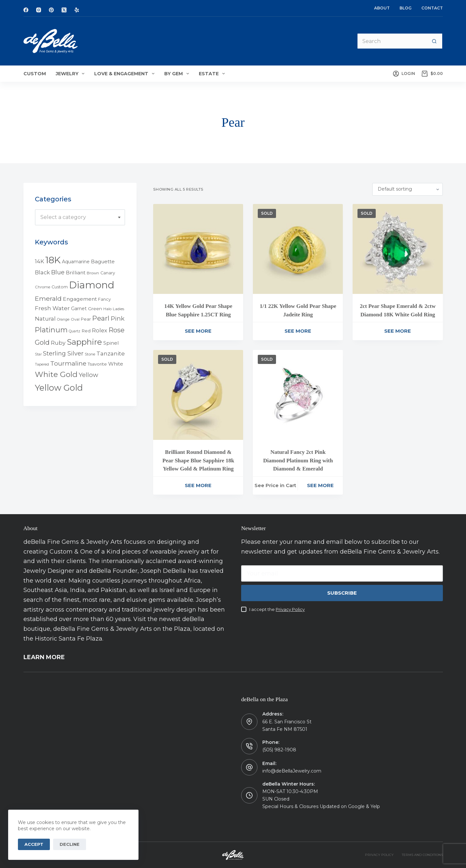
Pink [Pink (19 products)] (118, 318)
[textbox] (80, 217)
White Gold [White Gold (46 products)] (56, 374)
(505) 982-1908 (279, 750)
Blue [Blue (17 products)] (58, 272)
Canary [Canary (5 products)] (108, 273)
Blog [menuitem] (406, 8)
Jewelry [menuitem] (72, 74)
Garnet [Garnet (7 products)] (79, 309)
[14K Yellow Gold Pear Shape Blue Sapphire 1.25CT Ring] (198, 249)
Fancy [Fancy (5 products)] (104, 299)
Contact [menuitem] (432, 8)
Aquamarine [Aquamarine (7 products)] (76, 262)
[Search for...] (392, 41)
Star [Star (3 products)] (38, 354)
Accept (34, 844)
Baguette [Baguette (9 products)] (103, 261)
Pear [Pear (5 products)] (86, 319)
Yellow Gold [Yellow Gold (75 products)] (59, 388)
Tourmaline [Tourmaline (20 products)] (68, 363)
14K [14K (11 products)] (39, 261)
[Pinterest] (51, 10)
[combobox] (80, 217)
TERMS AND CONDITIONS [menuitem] (422, 855)
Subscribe (342, 593)
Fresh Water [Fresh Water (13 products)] (52, 308)
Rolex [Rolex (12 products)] (100, 330)
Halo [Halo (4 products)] (107, 309)
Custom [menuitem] (35, 74)
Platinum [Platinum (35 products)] (51, 330)
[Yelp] (77, 10)
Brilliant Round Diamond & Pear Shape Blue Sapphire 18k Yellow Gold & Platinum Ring (198, 460)
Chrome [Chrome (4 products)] (43, 287)
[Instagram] (39, 10)
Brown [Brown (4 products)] (93, 273)
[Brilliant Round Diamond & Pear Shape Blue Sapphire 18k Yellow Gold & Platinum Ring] (198, 395)
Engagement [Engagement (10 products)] (80, 299)
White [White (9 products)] (116, 364)
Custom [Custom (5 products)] (60, 287)
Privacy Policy (290, 609)
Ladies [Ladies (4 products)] (118, 309)
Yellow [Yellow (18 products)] (88, 375)
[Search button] (435, 41)
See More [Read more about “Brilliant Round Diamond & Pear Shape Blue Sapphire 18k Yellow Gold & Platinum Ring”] (198, 485)
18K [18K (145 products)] (53, 260)
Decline (70, 844)
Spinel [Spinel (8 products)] (111, 343)
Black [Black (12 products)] (42, 272)
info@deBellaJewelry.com (292, 771)
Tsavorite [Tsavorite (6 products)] (97, 364)
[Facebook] (26, 10)
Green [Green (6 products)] (95, 309)
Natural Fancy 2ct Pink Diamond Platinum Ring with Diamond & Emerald (298, 460)
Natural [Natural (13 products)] (45, 319)
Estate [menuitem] (213, 74)
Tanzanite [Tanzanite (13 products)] (111, 354)
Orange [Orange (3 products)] (63, 319)
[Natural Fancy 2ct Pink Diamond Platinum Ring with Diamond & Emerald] (298, 395)
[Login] (404, 74)
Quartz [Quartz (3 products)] (74, 331)
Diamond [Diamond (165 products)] (92, 285)
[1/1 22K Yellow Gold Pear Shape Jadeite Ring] (298, 249)
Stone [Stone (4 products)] (90, 354)
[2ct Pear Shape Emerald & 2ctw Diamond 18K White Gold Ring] (398, 249)
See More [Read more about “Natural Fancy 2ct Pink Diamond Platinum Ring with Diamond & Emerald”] (320, 485)
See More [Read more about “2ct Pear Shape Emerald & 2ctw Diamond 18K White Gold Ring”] (398, 331)
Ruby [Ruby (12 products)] (58, 343)
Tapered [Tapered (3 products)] (42, 364)
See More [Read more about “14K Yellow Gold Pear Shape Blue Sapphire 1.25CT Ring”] (198, 331)
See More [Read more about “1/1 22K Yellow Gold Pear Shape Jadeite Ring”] (298, 331)
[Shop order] (408, 189)
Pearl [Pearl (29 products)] (101, 318)
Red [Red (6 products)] (86, 331)
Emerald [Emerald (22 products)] (48, 298)
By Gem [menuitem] (178, 74)
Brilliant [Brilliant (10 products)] (76, 273)
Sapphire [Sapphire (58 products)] (84, 342)
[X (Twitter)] (64, 10)
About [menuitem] (382, 8)
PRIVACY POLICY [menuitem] (379, 855)
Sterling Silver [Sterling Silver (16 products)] (63, 353)
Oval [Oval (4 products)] (75, 319)
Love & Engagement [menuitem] (126, 74)
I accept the (277, 609)
